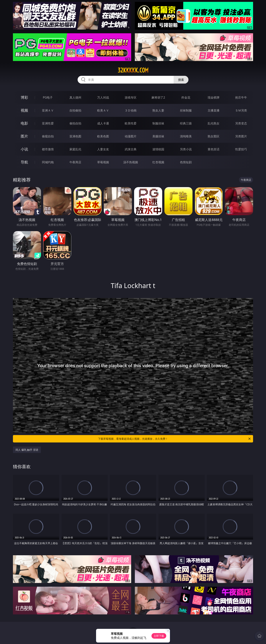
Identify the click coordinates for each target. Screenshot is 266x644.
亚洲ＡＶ (48, 110)
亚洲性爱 (48, 123)
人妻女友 (103, 149)
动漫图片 (131, 136)
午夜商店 (75, 162)
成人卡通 (103, 123)
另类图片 (241, 136)
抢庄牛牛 (241, 97)
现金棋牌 (214, 97)
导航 (24, 162)
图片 (24, 136)
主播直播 (214, 110)
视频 (24, 110)
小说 (24, 149)
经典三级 (186, 123)
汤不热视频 (131, 162)
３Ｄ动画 (131, 110)
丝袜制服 (186, 110)
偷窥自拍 (48, 136)
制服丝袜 (158, 123)
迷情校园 (158, 149)
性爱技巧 (241, 149)
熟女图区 (214, 136)
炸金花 (186, 97)
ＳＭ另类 (241, 110)
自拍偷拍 (75, 110)
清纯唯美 (186, 136)
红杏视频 (158, 162)
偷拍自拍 (75, 123)
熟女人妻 (158, 110)
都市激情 (48, 149)
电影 (24, 123)
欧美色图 (103, 136)
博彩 (24, 97)
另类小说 (186, 149)
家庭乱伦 (75, 149)
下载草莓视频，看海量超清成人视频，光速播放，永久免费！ (175, 439)
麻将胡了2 (158, 97)
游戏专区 (131, 97)
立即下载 (159, 636)
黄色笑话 (214, 149)
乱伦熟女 (214, 123)
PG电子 (48, 97)
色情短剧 (186, 162)
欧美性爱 (131, 123)
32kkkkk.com (133, 70)
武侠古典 (131, 149)
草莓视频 (103, 162)
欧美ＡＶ (103, 110)
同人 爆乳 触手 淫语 (27, 450)
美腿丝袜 (158, 136)
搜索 (181, 80)
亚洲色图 (75, 136)
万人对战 (103, 97)
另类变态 (241, 123)
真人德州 (75, 97)
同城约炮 (48, 162)
